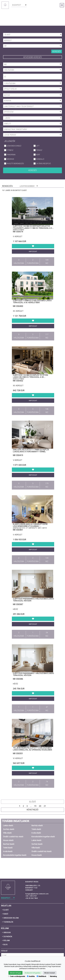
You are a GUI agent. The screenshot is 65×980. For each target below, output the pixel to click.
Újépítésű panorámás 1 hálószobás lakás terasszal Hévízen (33, 674)
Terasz (39, 150)
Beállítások (41, 976)
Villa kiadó (36, 848)
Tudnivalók (8, 922)
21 (45, 806)
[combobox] (19, 5)
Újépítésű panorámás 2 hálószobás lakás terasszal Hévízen (33, 600)
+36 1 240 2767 (31, 896)
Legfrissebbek (29, 186)
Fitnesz (10, 150)
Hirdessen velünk (11, 918)
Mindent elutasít (50, 973)
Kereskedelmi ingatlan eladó (43, 837)
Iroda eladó (36, 833)
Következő (33, 810)
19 (35, 806)
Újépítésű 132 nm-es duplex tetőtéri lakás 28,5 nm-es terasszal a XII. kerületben (30, 377)
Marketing (53, 976)
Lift (38, 146)
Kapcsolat (33, 251)
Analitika (31, 976)
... (31, 806)
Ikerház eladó (37, 825)
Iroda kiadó (8, 851)
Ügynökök (8, 937)
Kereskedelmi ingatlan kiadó (15, 855)
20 (40, 806)
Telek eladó (36, 829)
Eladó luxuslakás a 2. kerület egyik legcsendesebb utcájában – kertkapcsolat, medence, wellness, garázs (30, 527)
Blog (5, 945)
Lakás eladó (8, 825)
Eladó (6, 910)
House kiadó (37, 855)
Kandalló (40, 159)
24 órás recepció (43, 164)
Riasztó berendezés (15, 164)
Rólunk (7, 940)
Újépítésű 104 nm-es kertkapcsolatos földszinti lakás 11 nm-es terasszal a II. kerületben (33, 228)
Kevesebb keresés (33, 57)
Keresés (57, 51)
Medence (10, 159)
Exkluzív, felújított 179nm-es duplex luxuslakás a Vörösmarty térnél (31, 451)
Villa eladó (7, 833)
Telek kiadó (8, 848)
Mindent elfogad (15, 973)
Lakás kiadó (36, 840)
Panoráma (11, 155)
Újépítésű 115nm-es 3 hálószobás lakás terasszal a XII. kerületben (32, 302)
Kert (38, 155)
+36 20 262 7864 (32, 898)
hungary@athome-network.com (37, 894)
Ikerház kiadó (9, 844)
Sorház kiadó (37, 844)
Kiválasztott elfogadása (33, 973)
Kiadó (6, 914)
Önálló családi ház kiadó (42, 851)
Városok (7, 933)
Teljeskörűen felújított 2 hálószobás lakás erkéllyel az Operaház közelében (32, 749)
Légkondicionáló (14, 146)
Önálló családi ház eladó (13, 837)
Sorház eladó (9, 829)
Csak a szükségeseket (17, 976)
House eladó (8, 840)
